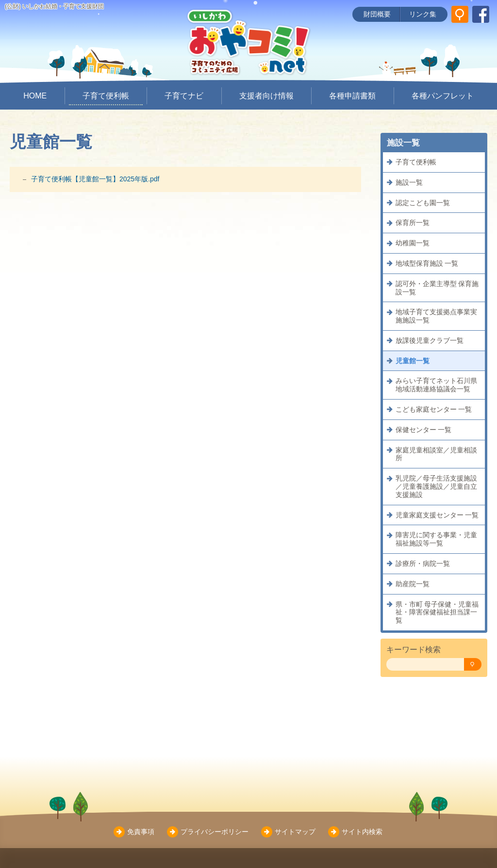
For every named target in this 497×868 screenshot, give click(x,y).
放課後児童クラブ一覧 (430, 340)
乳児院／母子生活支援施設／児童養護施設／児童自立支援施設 (436, 486)
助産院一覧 (413, 584)
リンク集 (423, 14)
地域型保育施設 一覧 (427, 263)
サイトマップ (295, 832)
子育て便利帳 (106, 96)
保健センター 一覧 (424, 430)
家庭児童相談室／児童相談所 (436, 454)
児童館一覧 (413, 361)
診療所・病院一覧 (423, 563)
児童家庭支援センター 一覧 (437, 515)
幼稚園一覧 (413, 243)
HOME (35, 96)
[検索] (473, 665)
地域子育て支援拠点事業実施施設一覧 (436, 316)
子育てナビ (184, 96)
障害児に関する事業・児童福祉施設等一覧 (436, 539)
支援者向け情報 (266, 96)
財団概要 (377, 14)
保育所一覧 (413, 223)
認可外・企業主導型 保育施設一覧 (437, 288)
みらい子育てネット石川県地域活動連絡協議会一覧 (436, 385)
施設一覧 (409, 182)
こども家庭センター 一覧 (434, 409)
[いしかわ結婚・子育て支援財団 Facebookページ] (481, 14)
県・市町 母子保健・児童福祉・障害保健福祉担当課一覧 (437, 612)
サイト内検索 (362, 832)
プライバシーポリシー (215, 832)
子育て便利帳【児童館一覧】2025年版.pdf (95, 179)
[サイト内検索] (460, 14)
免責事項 (141, 832)
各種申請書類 (352, 96)
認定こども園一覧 (423, 203)
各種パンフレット (443, 96)
